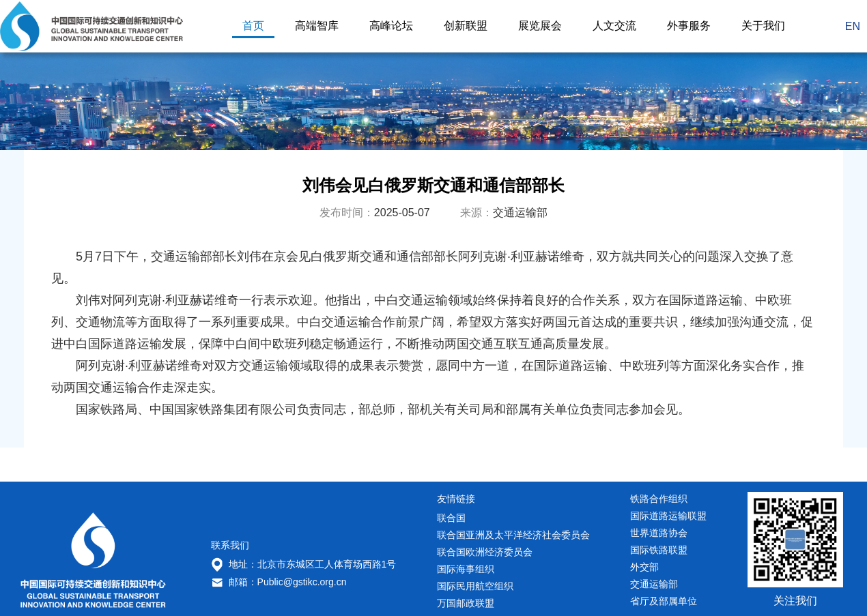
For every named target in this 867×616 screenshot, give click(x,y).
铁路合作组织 (659, 499)
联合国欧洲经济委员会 (485, 552)
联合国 (451, 518)
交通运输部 (654, 584)
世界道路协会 (659, 533)
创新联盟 (466, 26)
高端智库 (317, 26)
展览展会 (540, 26)
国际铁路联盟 (659, 550)
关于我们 (763, 26)
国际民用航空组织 (475, 586)
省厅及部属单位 (664, 601)
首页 (253, 26)
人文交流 (614, 26)
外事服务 (689, 26)
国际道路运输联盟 (668, 516)
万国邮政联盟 (466, 603)
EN (853, 26)
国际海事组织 (466, 569)
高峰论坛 (391, 26)
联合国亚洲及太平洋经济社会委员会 (513, 535)
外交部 (644, 567)
